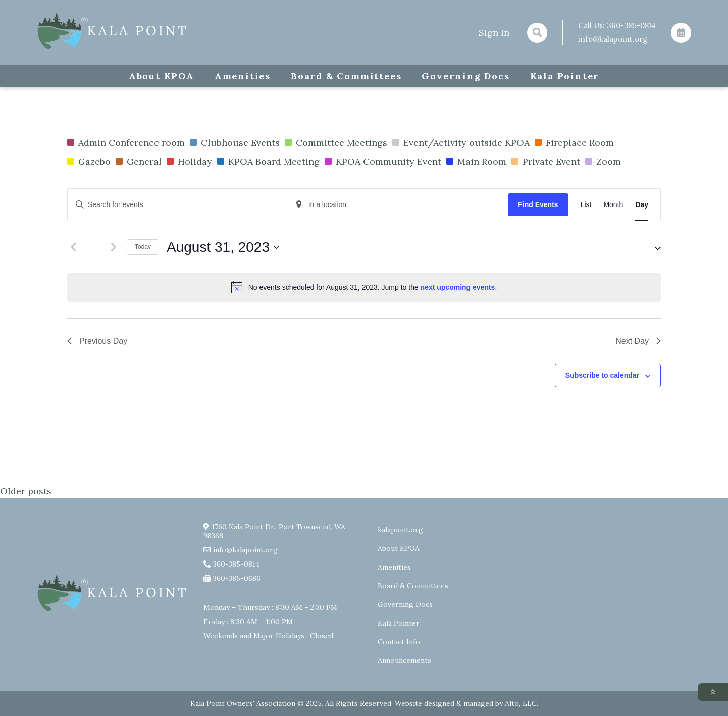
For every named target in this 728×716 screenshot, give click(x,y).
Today (143, 247)
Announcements (404, 660)
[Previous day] (73, 247)
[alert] (364, 287)
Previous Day (97, 341)
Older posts (26, 491)
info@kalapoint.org (613, 39)
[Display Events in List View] (586, 205)
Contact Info (399, 642)
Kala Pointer (565, 76)
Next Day (638, 341)
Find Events (538, 204)
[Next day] (113, 247)
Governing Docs (465, 76)
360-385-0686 (237, 578)
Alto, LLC (521, 703)
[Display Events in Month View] (613, 205)
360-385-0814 (631, 25)
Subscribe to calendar (602, 375)
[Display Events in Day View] (642, 205)
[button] (649, 247)
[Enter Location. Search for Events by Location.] (398, 205)
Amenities (243, 76)
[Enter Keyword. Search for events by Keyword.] (178, 205)
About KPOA (162, 76)
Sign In (494, 33)
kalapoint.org (400, 530)
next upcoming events (458, 287)
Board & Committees (346, 76)
